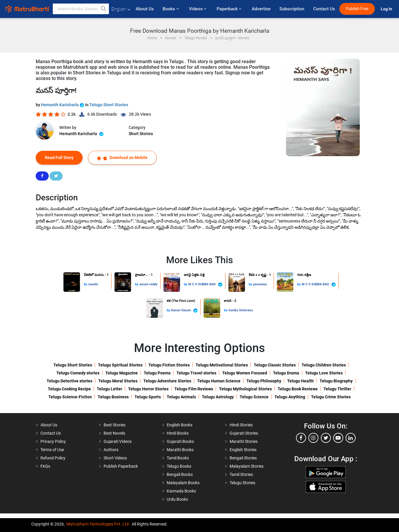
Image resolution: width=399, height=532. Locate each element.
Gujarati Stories (244, 433)
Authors (111, 450)
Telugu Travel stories (196, 373)
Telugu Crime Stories (331, 397)
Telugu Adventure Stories (167, 381)
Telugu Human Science (219, 381)
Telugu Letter (109, 389)
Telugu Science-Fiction (70, 397)
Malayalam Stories (247, 466)
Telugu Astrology (218, 397)
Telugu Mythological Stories (245, 389)
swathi (93, 284)
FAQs (45, 466)
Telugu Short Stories (109, 105)
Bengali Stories (243, 458)
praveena (260, 284)
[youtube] (338, 438)
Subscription (292, 9)
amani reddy (148, 284)
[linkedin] (351, 438)
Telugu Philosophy (264, 381)
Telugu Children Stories (324, 365)
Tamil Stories (241, 474)
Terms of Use (52, 450)
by (86, 284)
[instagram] (313, 438)
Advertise (261, 9)
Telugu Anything (290, 397)
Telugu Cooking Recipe (69, 389)
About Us (145, 9)
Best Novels (114, 433)
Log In (387, 9)
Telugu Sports (148, 397)
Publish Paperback (121, 466)
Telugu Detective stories (70, 381)
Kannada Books (181, 491)
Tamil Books (178, 458)
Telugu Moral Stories (118, 381)
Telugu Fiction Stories (169, 365)
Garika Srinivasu (241, 310)
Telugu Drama (286, 373)
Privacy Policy (53, 441)
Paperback (230, 9)
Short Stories (141, 134)
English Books (180, 425)
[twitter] (326, 438)
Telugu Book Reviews (298, 389)
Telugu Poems (157, 373)
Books (171, 9)
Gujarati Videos (118, 441)
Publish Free (357, 9)
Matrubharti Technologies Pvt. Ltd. (98, 524)
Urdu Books (177, 499)
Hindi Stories (241, 425)
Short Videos (115, 458)
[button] (104, 9)
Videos (198, 9)
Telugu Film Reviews (194, 389)
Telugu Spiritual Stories (120, 365)
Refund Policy (53, 458)
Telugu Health (300, 381)
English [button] (121, 9)
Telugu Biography (336, 381)
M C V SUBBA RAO (205, 285)
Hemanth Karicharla (63, 105)
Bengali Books (180, 474)
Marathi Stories (244, 441)
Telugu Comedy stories (78, 373)
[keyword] (81, 9)
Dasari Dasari (184, 311)
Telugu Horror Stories (148, 389)
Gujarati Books (180, 441)
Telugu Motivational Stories (222, 365)
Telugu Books (179, 466)
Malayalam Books (183, 483)
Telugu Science (254, 397)
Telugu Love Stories (324, 373)
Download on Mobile (122, 158)
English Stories (243, 450)
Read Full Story (59, 158)
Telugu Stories (242, 483)
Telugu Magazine (122, 373)
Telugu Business (113, 397)
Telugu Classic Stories (275, 365)
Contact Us (324, 9)
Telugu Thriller (337, 389)
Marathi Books (180, 450)
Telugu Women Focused (245, 373)
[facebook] (301, 438)
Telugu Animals (181, 397)
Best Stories (115, 425)
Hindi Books (178, 433)
